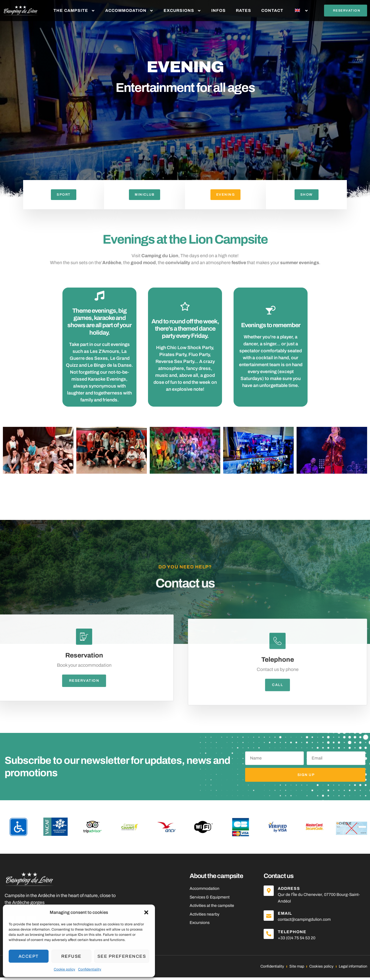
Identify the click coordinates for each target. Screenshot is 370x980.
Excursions (182, 11)
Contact (272, 11)
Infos (219, 11)
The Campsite (74, 11)
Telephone (294, 934)
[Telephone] (270, 937)
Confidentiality (90, 969)
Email (287, 916)
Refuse (71, 956)
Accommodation (129, 11)
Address (291, 891)
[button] (146, 912)
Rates (244, 11)
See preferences (122, 956)
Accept (29, 956)
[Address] (270, 894)
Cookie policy (64, 969)
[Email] (270, 919)
